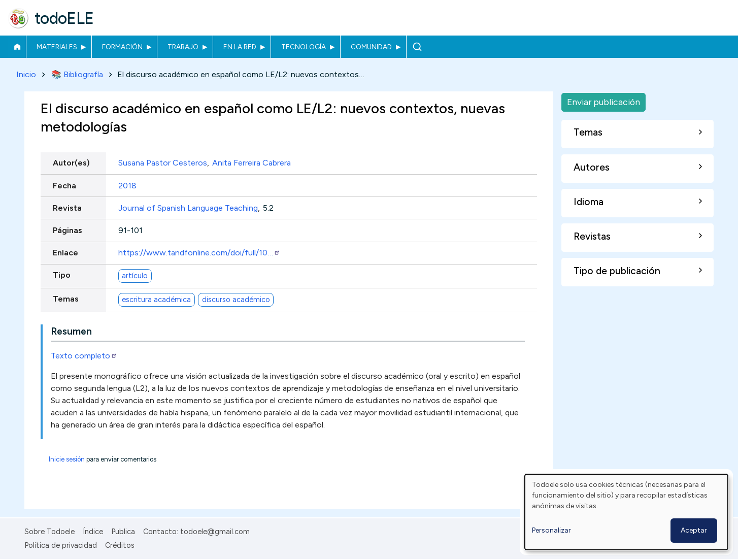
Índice (93, 532)
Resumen (71, 331)
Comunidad (371, 47)
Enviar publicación (603, 102)
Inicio (17, 47)
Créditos (120, 545)
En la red (240, 47)
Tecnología (304, 47)
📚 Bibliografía (77, 74)
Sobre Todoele (49, 532)
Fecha (64, 186)
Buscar (417, 47)
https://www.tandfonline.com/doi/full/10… (199, 253)
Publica (123, 532)
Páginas (68, 230)
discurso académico (236, 300)
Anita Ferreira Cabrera (251, 163)
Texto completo (84, 356)
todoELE (64, 18)
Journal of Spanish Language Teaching (188, 208)
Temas (66, 299)
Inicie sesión (67, 459)
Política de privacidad (61, 545)
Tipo (62, 275)
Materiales (57, 47)
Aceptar (694, 530)
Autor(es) (71, 163)
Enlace (65, 253)
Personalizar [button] (551, 530)
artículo (135, 276)
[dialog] (626, 512)
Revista (67, 208)
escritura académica (156, 300)
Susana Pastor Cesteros (163, 163)
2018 (127, 186)
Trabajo (183, 47)
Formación (122, 47)
